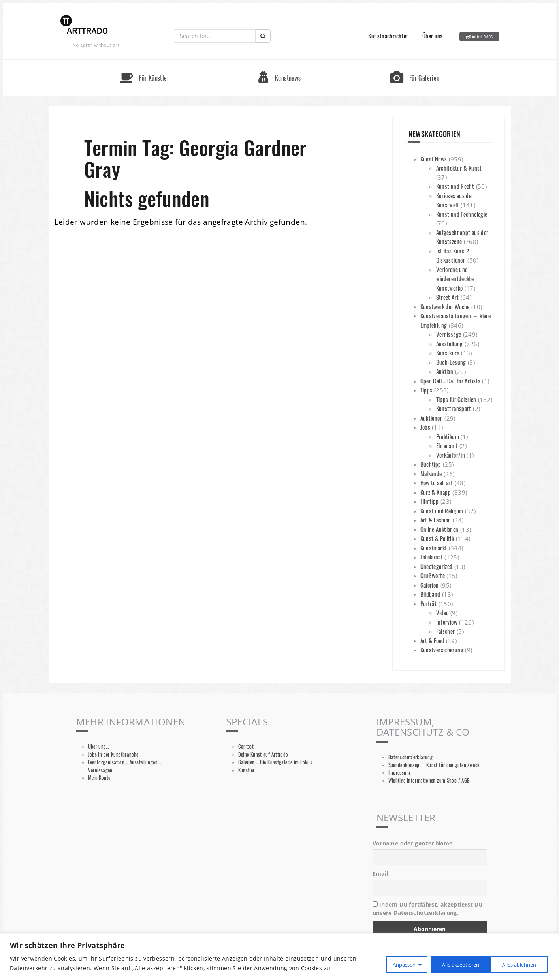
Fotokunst (432, 557)
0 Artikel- (481, 37)
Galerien (430, 585)
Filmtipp (430, 501)
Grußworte (433, 575)
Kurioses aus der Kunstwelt (455, 200)
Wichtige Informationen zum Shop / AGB (429, 780)
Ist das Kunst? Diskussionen (453, 255)
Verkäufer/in (451, 455)
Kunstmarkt (434, 548)
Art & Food (432, 640)
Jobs (425, 427)
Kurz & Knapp (436, 492)
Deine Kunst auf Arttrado (263, 754)
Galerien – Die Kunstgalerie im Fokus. (276, 762)
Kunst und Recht (455, 186)
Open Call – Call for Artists (451, 381)
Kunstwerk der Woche (445, 306)
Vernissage (449, 334)
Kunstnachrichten (389, 36)
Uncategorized (437, 566)
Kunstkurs (448, 353)
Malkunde (431, 473)
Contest (246, 746)
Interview (447, 622)
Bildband (430, 594)
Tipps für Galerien (456, 399)
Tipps (426, 390)
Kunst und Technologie (462, 214)
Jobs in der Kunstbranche (113, 754)
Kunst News (434, 159)
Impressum (399, 773)
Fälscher (446, 631)
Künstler (247, 770)
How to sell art (437, 482)
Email (380, 874)
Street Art (448, 297)
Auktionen (432, 418)
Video (442, 612)
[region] (279, 957)
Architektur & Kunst (459, 168)
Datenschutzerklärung (411, 757)
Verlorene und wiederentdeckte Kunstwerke (455, 279)
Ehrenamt (447, 445)
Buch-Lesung (451, 362)
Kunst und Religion (442, 511)
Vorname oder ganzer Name (413, 843)
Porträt (429, 603)
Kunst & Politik (437, 538)
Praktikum (448, 436)
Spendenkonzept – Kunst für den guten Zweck (434, 765)
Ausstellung (450, 344)
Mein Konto (100, 778)
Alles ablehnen (449, 964)
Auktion (445, 371)
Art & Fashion (436, 520)
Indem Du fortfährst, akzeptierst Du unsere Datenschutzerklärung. (428, 909)
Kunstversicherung (442, 650)
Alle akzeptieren (516, 964)
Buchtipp (431, 464)
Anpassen (390, 964)
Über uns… (434, 36)
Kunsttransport (454, 408)
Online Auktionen (439, 529)
